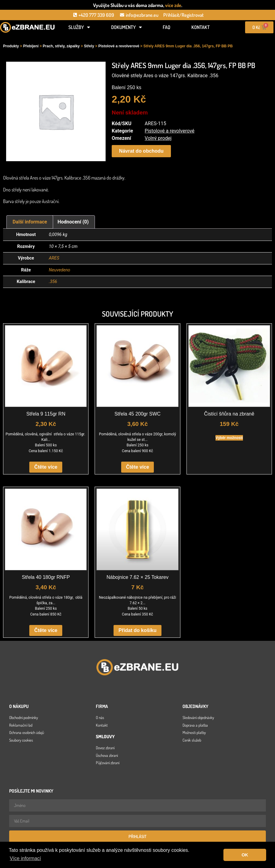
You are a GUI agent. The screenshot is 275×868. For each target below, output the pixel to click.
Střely (89, 46)
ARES (54, 258)
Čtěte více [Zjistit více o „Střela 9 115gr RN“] (46, 467)
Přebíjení (31, 46)
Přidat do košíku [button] (137, 630)
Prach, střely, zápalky (61, 46)
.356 (53, 282)
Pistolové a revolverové (119, 46)
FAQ (166, 27)
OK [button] (245, 855)
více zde (173, 5)
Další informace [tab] (30, 222)
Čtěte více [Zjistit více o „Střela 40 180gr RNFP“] (46, 630)
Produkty (11, 46)
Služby (79, 27)
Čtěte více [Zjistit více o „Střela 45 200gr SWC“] (138, 467)
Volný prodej (158, 138)
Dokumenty (127, 27)
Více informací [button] (25, 858)
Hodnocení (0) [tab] (73, 222)
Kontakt (201, 27)
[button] (141, 151)
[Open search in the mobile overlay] (27, 37)
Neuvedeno (60, 270)
